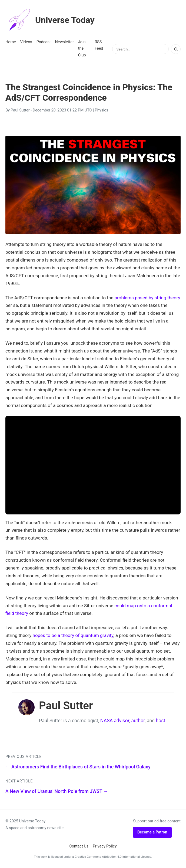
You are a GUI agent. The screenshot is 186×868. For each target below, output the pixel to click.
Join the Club (82, 49)
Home (11, 42)
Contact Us (79, 846)
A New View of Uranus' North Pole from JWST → (57, 791)
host (161, 721)
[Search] (176, 49)
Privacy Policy (105, 846)
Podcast (44, 42)
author (138, 721)
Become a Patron (152, 832)
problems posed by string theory (147, 298)
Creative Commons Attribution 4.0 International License (113, 857)
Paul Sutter (20, 110)
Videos (26, 42)
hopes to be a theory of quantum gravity (73, 635)
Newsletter (64, 42)
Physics (102, 110)
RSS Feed (99, 45)
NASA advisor (115, 721)
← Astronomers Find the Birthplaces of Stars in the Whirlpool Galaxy (78, 767)
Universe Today (50, 20)
